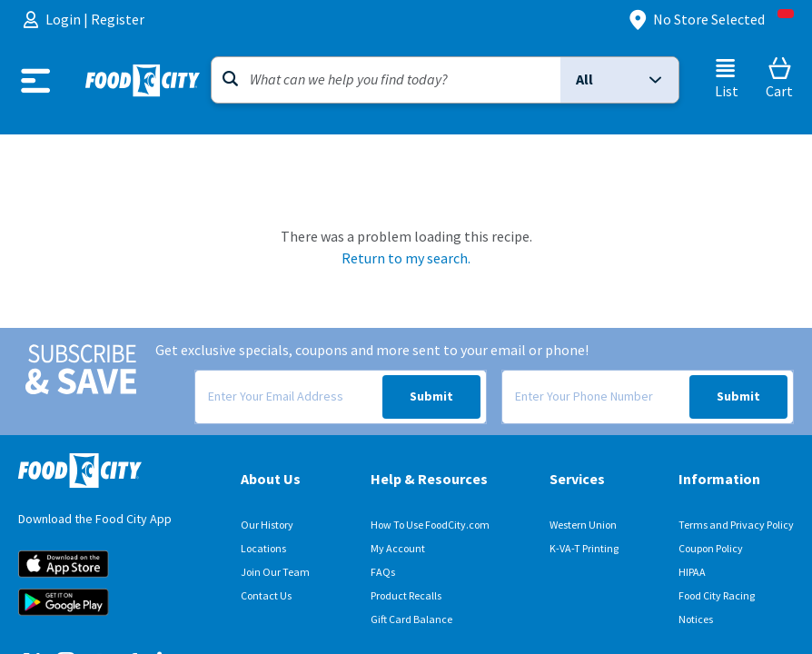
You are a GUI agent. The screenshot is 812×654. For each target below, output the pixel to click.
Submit (431, 396)
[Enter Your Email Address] (288, 397)
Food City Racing (717, 596)
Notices (696, 619)
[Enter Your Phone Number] (595, 397)
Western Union (583, 525)
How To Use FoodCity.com (430, 525)
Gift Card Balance (411, 619)
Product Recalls (406, 596)
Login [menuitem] (64, 20)
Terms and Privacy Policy (736, 525)
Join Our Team (275, 572)
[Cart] (779, 78)
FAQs (383, 572)
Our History (267, 525)
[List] (726, 78)
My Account (398, 549)
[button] (619, 80)
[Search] (386, 80)
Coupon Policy (711, 549)
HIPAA (692, 572)
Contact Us (266, 596)
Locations (263, 549)
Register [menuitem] (118, 20)
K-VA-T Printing (584, 549)
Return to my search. (406, 258)
